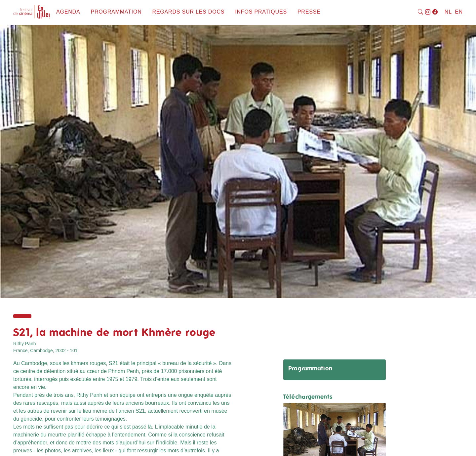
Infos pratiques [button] (261, 12)
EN (459, 12)
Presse (309, 12)
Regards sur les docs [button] (189, 12)
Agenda (68, 12)
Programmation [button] (116, 12)
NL (448, 12)
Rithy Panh (24, 344)
